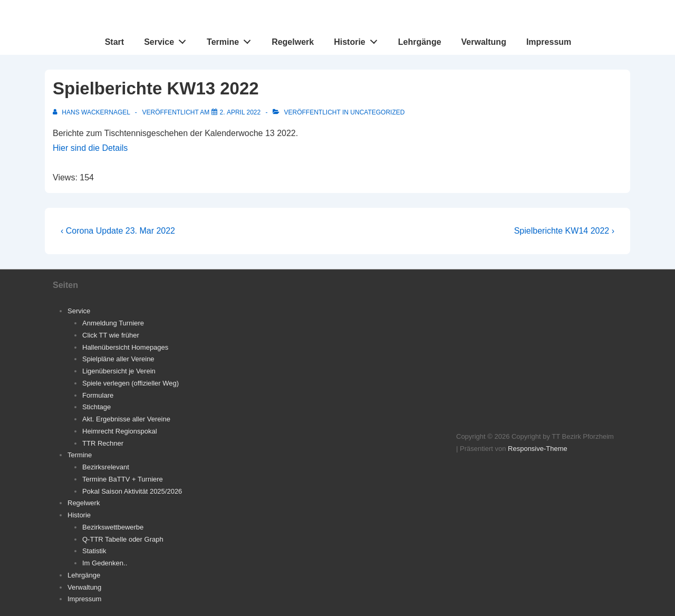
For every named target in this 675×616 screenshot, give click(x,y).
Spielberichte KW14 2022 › (564, 231)
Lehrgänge (420, 42)
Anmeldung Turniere (113, 323)
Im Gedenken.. (105, 563)
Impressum (549, 42)
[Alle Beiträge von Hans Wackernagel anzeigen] (92, 112)
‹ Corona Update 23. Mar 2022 (118, 231)
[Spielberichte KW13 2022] (240, 112)
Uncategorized (377, 112)
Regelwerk (293, 42)
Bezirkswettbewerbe (113, 527)
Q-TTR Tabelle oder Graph (123, 539)
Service (168, 40)
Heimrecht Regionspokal (120, 431)
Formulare (98, 395)
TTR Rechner (103, 443)
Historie (358, 40)
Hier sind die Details (90, 148)
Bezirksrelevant (106, 467)
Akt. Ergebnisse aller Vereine (126, 419)
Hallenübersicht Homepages (125, 347)
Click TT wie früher (111, 335)
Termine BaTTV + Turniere (123, 479)
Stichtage (97, 407)
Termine (232, 40)
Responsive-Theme (538, 449)
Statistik (94, 551)
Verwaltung (484, 42)
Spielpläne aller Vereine (118, 359)
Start (114, 42)
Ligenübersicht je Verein (119, 371)
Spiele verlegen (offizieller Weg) (131, 383)
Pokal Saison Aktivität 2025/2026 (132, 491)
